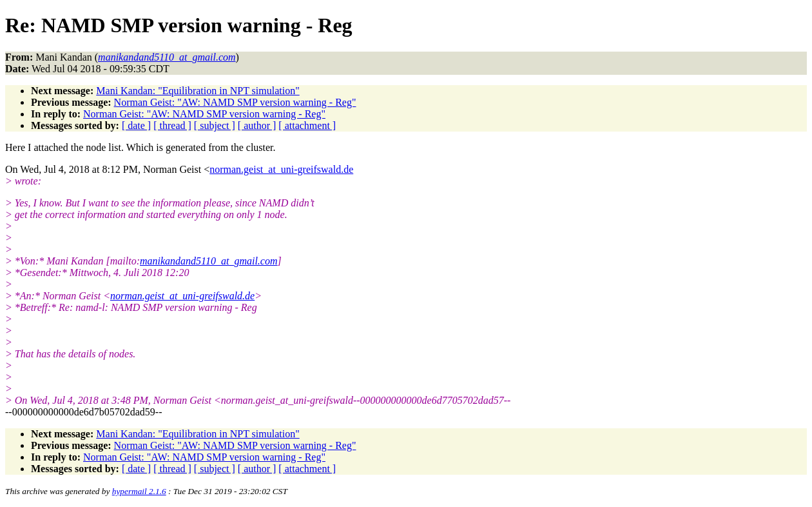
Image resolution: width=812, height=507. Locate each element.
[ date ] (136, 125)
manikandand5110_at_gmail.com (208, 261)
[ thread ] (172, 125)
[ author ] (257, 125)
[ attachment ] (307, 125)
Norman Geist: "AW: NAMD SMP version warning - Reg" (235, 102)
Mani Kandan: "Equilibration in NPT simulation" (198, 91)
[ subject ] (215, 125)
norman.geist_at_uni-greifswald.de (281, 169)
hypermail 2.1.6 (139, 491)
